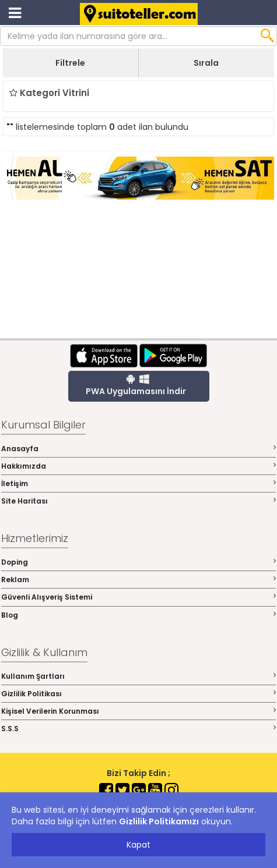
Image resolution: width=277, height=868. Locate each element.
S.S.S (138, 729)
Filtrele (70, 63)
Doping (138, 562)
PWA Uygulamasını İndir (136, 385)
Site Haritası (138, 501)
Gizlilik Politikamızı (159, 821)
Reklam (138, 580)
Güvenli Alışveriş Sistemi (138, 597)
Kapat (138, 845)
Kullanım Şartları (138, 676)
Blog (138, 615)
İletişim (138, 483)
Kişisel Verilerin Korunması (138, 711)
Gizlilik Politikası (138, 694)
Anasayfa (138, 449)
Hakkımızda (138, 466)
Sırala (206, 63)
